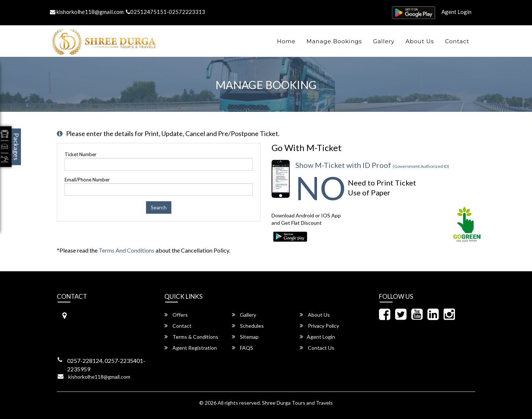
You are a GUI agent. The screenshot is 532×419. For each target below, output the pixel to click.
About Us (420, 41)
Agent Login (456, 12)
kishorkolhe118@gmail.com (87, 12)
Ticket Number (81, 154)
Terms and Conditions (127, 250)
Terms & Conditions (191, 337)
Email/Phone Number (87, 180)
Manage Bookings (334, 41)
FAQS (243, 348)
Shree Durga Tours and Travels (297, 403)
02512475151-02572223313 (165, 12)
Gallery (384, 41)
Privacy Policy (319, 326)
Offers (176, 315)
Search (159, 207)
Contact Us (317, 348)
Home (286, 41)
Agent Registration (191, 348)
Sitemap (245, 337)
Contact (457, 41)
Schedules (248, 326)
